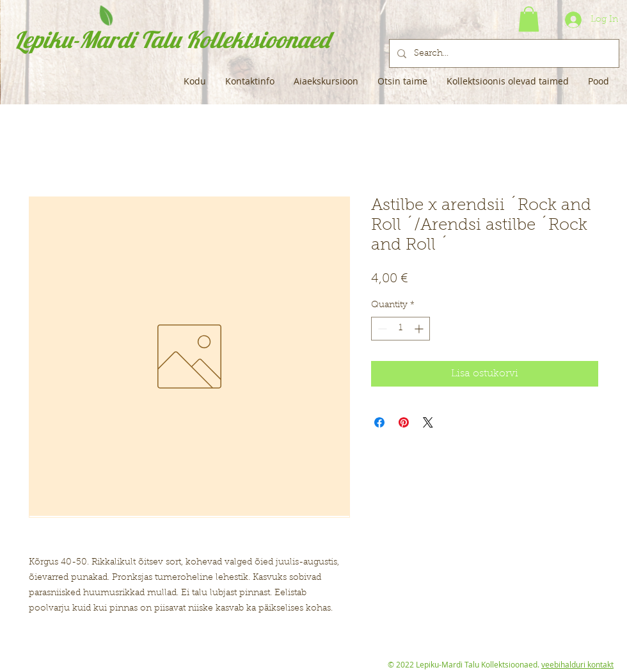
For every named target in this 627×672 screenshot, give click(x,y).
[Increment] (420, 329)
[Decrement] (381, 329)
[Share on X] (428, 422)
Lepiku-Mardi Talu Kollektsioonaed (172, 39)
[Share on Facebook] (379, 422)
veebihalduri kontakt (577, 664)
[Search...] (503, 53)
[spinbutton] (401, 329)
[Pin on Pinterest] (404, 422)
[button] (529, 19)
